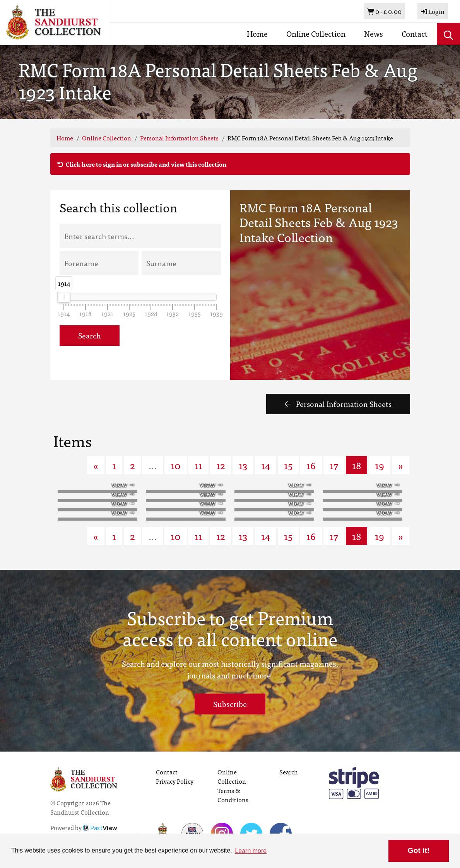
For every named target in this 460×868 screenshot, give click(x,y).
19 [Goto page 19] (380, 465)
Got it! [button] (419, 850)
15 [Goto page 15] (288, 465)
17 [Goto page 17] (334, 465)
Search (90, 335)
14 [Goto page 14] (266, 465)
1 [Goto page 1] (114, 465)
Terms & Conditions (233, 795)
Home (257, 33)
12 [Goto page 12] (221, 465)
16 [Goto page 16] (311, 465)
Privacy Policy (175, 781)
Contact (415, 33)
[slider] (64, 297)
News (374, 33)
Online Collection (316, 33)
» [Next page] (401, 465)
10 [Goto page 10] (176, 465)
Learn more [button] (251, 851)
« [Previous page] (96, 465)
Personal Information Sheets (179, 138)
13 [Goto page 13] (243, 465)
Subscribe (230, 704)
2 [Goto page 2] (132, 465)
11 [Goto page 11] (198, 465)
